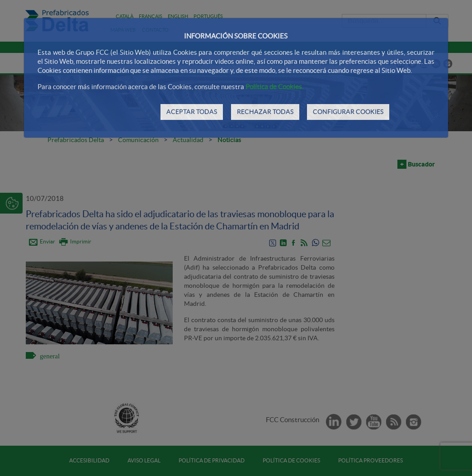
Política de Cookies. (274, 87)
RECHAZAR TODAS (265, 112)
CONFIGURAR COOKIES (348, 112)
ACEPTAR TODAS (192, 112)
